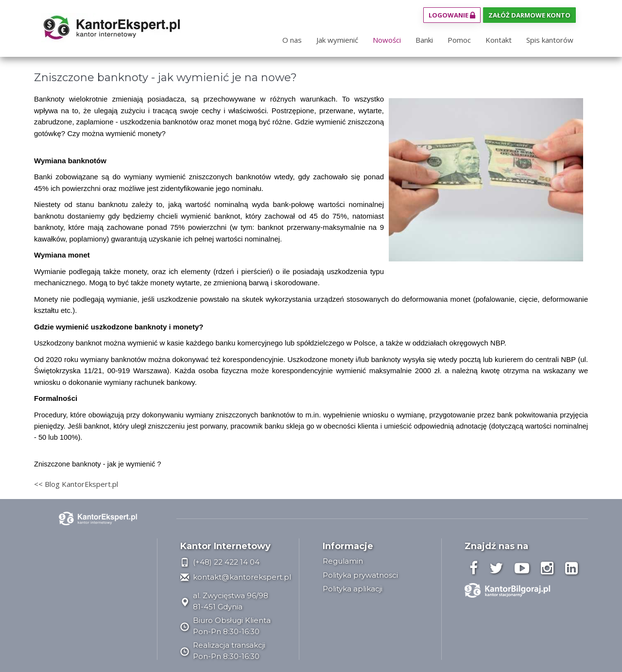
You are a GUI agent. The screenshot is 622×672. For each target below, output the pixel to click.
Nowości (387, 40)
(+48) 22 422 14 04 (220, 562)
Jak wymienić (337, 40)
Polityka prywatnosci (360, 575)
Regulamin (343, 561)
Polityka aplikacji (353, 589)
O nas (292, 40)
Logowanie (452, 15)
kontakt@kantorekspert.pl (236, 577)
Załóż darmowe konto (529, 15)
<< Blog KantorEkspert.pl (76, 484)
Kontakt (499, 40)
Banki (424, 40)
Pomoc (459, 40)
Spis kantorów (550, 40)
